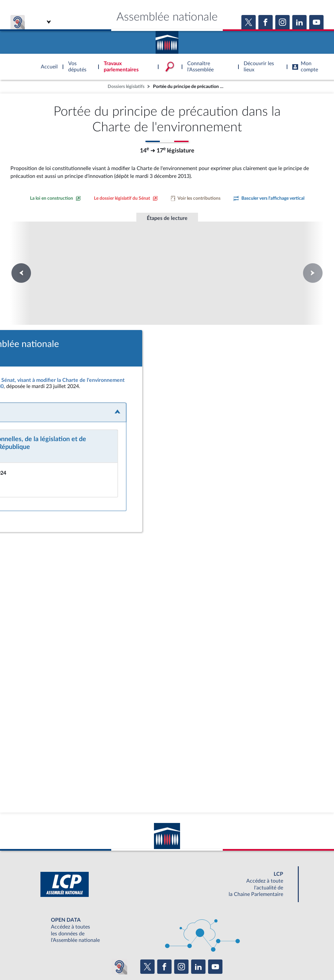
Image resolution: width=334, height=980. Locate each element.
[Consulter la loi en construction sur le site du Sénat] (55, 198)
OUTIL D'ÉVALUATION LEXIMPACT (262, 944)
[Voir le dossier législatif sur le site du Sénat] (126, 198)
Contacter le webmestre (192, 958)
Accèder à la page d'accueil (167, 40)
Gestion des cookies (254, 958)
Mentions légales (78, 958)
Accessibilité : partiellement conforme (132, 958)
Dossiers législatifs (126, 86)
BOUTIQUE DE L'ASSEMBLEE (62, 944)
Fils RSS (225, 958)
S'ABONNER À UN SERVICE (192, 944)
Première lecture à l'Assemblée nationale (78, 261)
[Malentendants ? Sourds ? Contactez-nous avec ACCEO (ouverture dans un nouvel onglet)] (119, 925)
